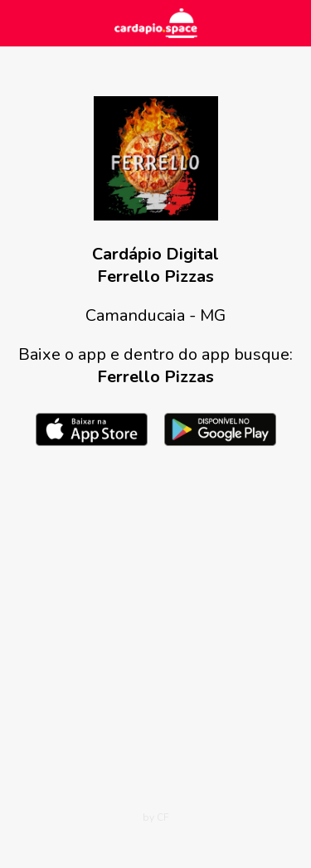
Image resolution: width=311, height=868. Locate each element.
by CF (156, 817)
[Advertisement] (155, 632)
